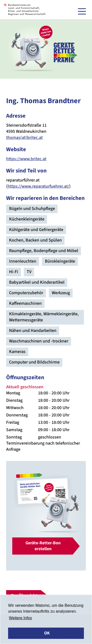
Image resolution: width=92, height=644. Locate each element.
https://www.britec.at (26, 159)
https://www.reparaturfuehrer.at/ (38, 186)
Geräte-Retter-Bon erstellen (43, 546)
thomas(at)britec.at (24, 138)
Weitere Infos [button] (20, 618)
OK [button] (47, 633)
